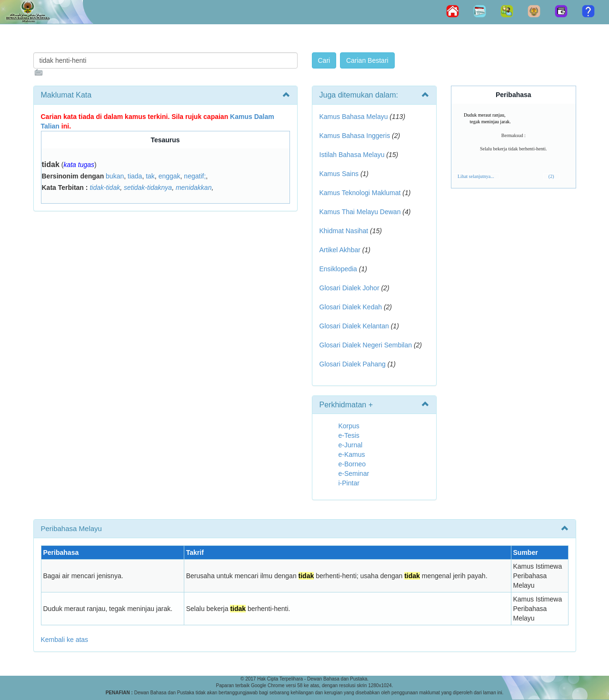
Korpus (349, 426)
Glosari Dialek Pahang (353, 364)
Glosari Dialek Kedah (351, 307)
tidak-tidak (105, 187)
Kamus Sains (339, 174)
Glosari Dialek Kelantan (354, 326)
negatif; (195, 176)
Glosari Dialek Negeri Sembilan (366, 345)
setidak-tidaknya (148, 187)
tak (150, 176)
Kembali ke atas (65, 640)
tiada (135, 176)
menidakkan (194, 187)
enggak (170, 176)
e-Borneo (352, 464)
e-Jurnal (351, 445)
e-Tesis (349, 435)
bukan (115, 176)
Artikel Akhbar (340, 250)
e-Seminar (354, 473)
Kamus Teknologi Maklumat (360, 193)
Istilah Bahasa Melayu (352, 155)
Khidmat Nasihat (344, 231)
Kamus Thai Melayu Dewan (360, 212)
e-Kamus (352, 454)
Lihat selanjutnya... (476, 176)
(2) (551, 176)
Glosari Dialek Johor (349, 288)
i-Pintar (349, 483)
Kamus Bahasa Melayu (355, 117)
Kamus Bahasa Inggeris (355, 136)
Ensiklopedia (338, 269)
